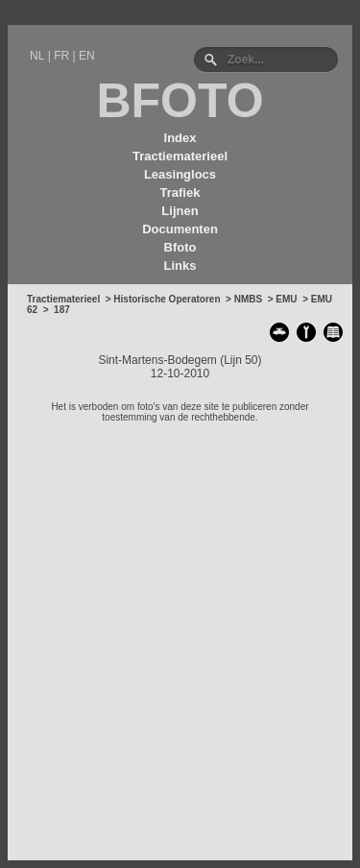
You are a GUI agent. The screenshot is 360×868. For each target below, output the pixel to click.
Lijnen (180, 211)
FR (61, 56)
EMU (286, 299)
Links (180, 265)
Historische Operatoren (167, 299)
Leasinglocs (180, 174)
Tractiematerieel (180, 156)
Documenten (180, 229)
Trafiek (180, 193)
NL (37, 56)
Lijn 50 (240, 360)
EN (87, 56)
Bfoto (180, 247)
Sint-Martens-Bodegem (157, 360)
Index (180, 138)
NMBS (248, 299)
